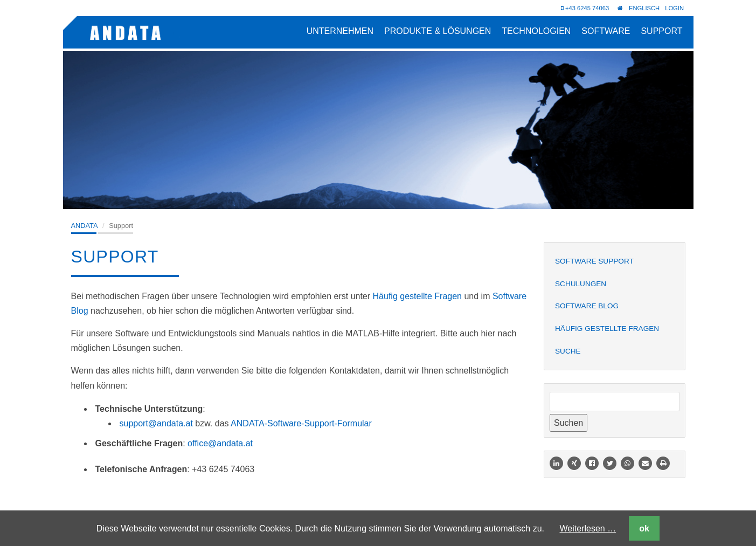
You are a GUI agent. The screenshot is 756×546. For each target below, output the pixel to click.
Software (606, 31)
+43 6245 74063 (585, 8)
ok (644, 528)
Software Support (594, 261)
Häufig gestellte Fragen (417, 296)
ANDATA (85, 226)
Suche (568, 351)
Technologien (536, 31)
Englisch (644, 8)
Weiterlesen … (588, 528)
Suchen (568, 423)
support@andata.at (156, 423)
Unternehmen (340, 31)
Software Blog (587, 306)
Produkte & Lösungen (438, 31)
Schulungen (581, 284)
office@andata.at (220, 443)
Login (674, 8)
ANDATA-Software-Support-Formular (301, 423)
